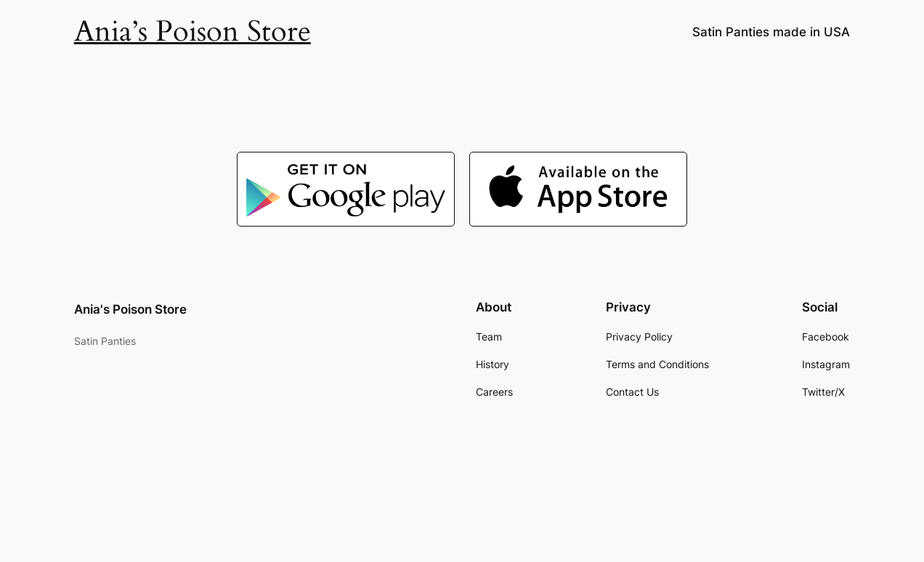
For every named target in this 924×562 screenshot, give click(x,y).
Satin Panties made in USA (771, 32)
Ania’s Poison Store (192, 32)
